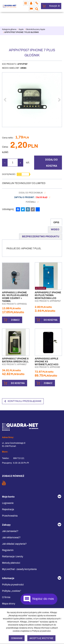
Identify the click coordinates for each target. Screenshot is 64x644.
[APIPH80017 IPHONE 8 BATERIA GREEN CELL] (15, 360)
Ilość (5, 152)
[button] (56, 222)
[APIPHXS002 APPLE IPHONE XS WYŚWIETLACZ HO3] (47, 362)
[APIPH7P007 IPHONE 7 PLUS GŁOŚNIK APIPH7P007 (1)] (32, 100)
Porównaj (31, 202)
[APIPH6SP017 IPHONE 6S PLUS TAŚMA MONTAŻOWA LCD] (48, 295)
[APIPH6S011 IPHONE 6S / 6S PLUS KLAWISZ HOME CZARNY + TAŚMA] (15, 297)
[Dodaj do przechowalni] (32, 193)
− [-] (5, 163)
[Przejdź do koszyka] (54, 6)
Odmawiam (17, 638)
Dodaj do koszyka (51, 163)
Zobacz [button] (11, 320)
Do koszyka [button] (46, 320)
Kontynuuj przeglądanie (23, 401)
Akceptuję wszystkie (41, 638)
